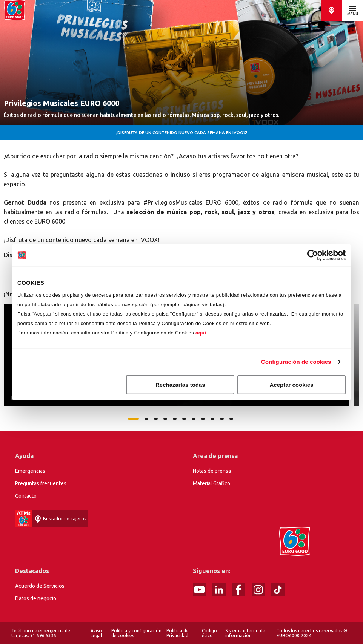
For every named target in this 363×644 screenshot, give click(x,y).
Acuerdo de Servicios (40, 586)
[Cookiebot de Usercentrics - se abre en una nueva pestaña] (313, 255)
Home (15, 10)
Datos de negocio (36, 598)
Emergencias (30, 471)
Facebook (239, 590)
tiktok (278, 590)
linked (219, 590)
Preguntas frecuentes (41, 483)
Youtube (199, 590)
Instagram (258, 590)
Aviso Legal (96, 633)
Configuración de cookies (296, 362)
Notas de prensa (212, 471)
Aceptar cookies (292, 384)
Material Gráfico (211, 483)
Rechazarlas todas (180, 384)
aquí (201, 332)
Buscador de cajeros (331, 11)
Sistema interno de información (245, 633)
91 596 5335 (43, 636)
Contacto (26, 496)
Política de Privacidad (178, 633)
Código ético (209, 633)
